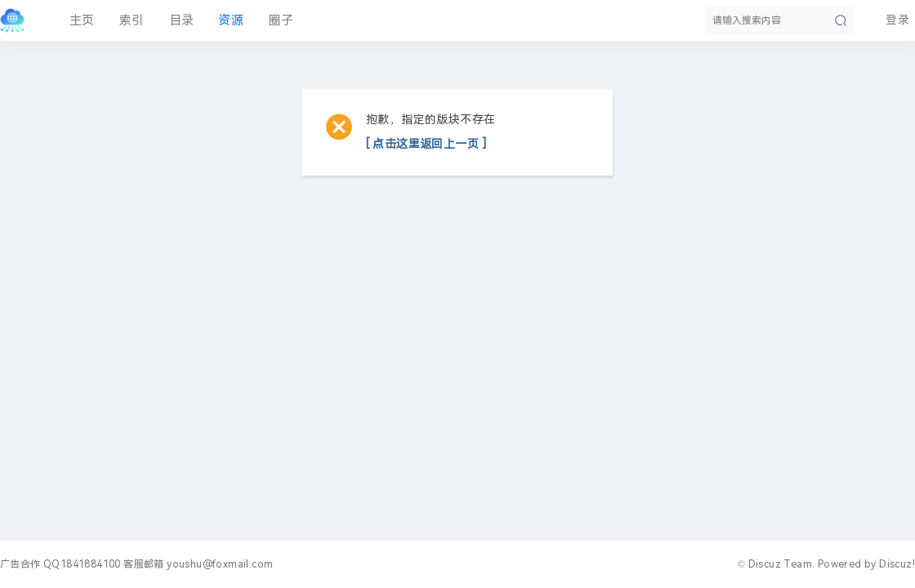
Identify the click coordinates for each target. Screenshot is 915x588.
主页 (82, 20)
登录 (897, 20)
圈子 (281, 20)
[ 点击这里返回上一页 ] (426, 144)
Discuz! (897, 564)
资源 (231, 20)
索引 (132, 20)
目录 (182, 20)
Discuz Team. (782, 564)
